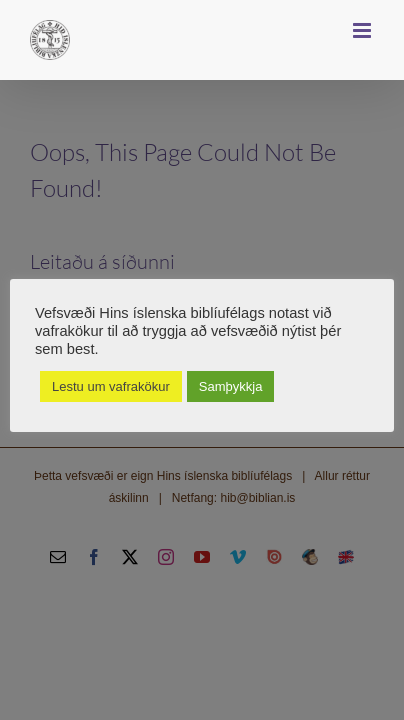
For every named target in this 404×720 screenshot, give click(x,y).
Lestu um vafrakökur (111, 386)
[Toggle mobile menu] (363, 30)
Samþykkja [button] (231, 386)
